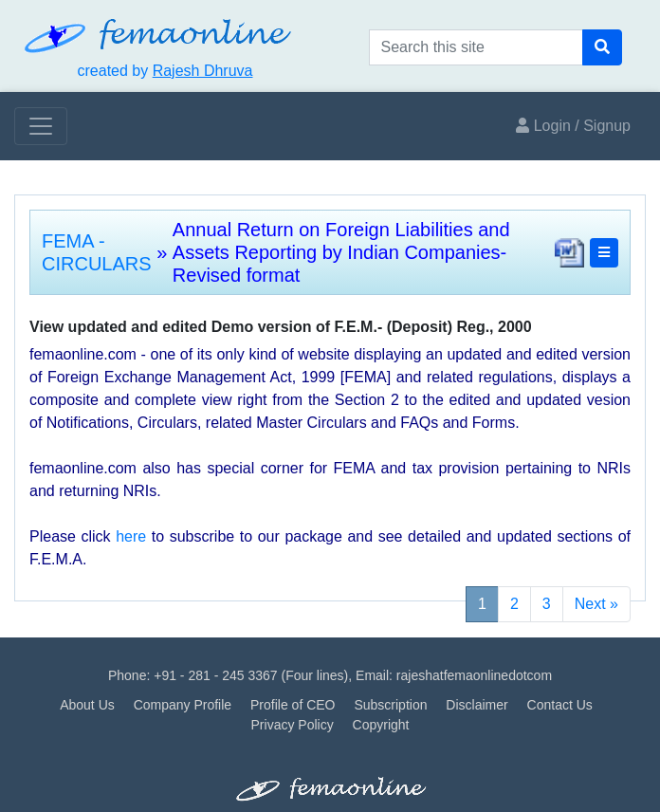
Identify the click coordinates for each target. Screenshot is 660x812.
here (131, 536)
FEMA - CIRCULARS (97, 252)
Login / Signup (573, 126)
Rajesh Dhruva (203, 71)
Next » (596, 604)
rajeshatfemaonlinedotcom (474, 675)
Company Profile (183, 705)
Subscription (390, 705)
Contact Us (560, 705)
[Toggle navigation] (41, 126)
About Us (87, 705)
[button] (604, 253)
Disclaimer (477, 705)
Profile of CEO (293, 705)
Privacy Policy (293, 725)
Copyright (381, 725)
